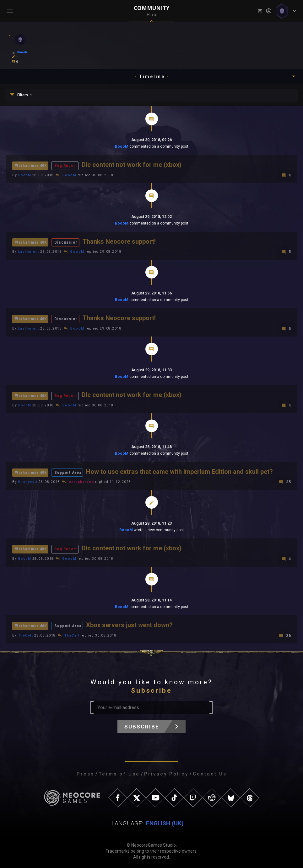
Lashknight (29, 251)
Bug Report (66, 165)
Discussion (67, 242)
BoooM (122, 146)
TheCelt (26, 634)
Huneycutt (28, 481)
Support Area (68, 471)
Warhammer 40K (31, 165)
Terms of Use (119, 772)
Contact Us (210, 772)
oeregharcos (81, 481)
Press (85, 772)
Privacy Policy (166, 772)
